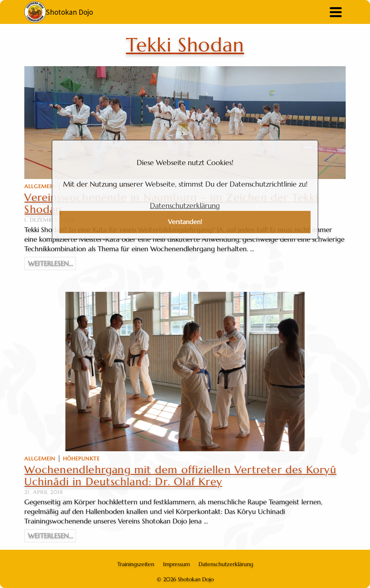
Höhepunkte (81, 459)
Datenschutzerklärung (185, 206)
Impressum (176, 564)
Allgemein (40, 186)
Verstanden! (185, 222)
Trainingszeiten (136, 564)
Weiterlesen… (50, 264)
